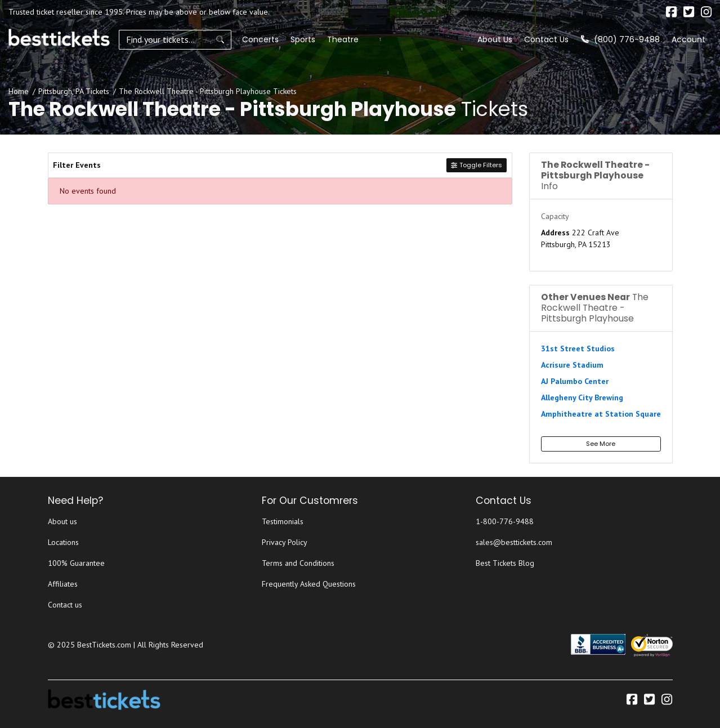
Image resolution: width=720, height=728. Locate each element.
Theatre (343, 39)
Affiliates (63, 584)
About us (62, 521)
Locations (63, 542)
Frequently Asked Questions (309, 584)
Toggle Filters (476, 165)
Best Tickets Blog (505, 563)
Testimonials (283, 521)
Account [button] (688, 39)
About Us (495, 39)
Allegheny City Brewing (582, 398)
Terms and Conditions (298, 563)
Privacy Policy (285, 542)
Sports (303, 39)
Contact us (65, 605)
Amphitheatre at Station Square (601, 414)
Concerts (260, 39)
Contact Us (546, 39)
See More (601, 444)
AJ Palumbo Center (575, 381)
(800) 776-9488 (620, 39)
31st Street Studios (578, 349)
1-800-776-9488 (505, 521)
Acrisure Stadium (572, 365)
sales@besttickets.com (514, 542)
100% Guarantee (76, 563)
